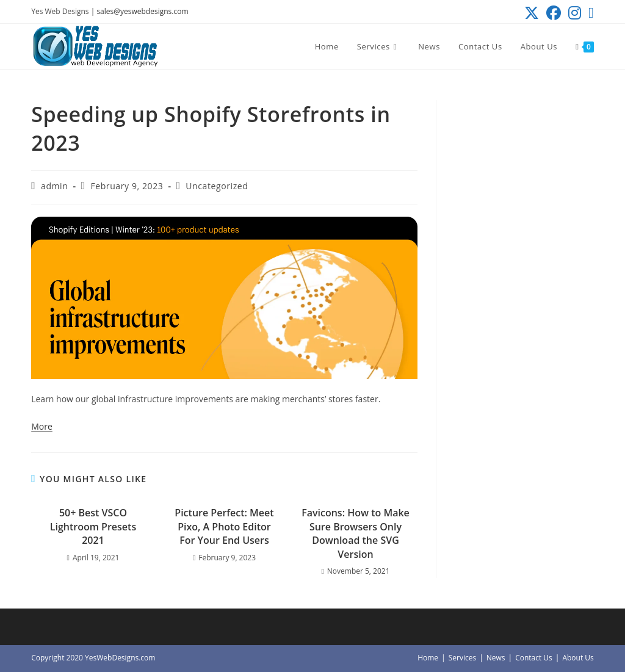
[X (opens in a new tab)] (532, 13)
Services (462, 658)
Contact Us (534, 658)
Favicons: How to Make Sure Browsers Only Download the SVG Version (356, 533)
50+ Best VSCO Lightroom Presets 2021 (93, 526)
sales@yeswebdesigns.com (142, 11)
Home (428, 658)
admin (54, 186)
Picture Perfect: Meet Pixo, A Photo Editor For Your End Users (224, 526)
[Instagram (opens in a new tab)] (575, 13)
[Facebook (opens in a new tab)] (554, 13)
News (496, 658)
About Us (578, 658)
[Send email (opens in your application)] (589, 13)
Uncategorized (217, 186)
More (42, 426)
